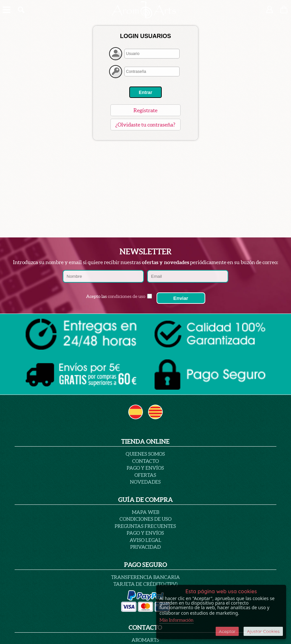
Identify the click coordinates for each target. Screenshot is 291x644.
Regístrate (145, 110)
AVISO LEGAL (145, 540)
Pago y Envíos (145, 468)
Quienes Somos (145, 454)
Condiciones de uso (145, 519)
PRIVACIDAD (145, 547)
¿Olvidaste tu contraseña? (145, 125)
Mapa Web (145, 512)
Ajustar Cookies (263, 631)
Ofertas (145, 475)
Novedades (145, 482)
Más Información (177, 620)
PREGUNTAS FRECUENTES (145, 526)
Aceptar (227, 631)
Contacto (145, 461)
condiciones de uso (127, 296)
